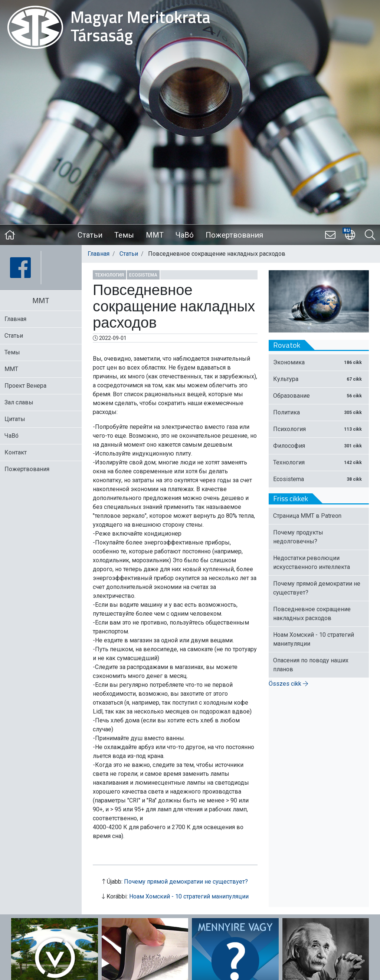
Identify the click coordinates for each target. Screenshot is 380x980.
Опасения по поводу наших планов (311, 665)
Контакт (16, 452)
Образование (319, 396)
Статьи (90, 235)
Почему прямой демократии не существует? (186, 882)
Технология (109, 275)
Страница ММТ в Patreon (307, 516)
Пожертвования (234, 235)
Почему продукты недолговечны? (298, 537)
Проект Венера (25, 386)
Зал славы (19, 402)
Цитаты (15, 419)
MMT (155, 235)
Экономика (319, 362)
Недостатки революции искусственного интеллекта (312, 562)
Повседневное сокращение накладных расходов (312, 614)
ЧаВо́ (185, 235)
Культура (319, 379)
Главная (99, 254)
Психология (319, 429)
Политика (319, 412)
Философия (319, 446)
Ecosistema (143, 275)
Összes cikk (288, 684)
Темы (124, 235)
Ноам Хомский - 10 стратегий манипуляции (189, 896)
